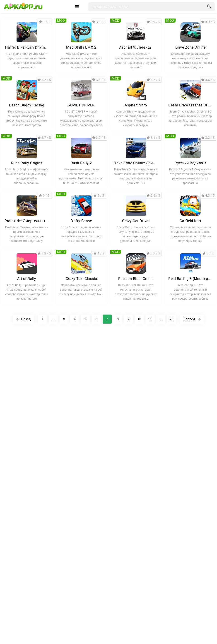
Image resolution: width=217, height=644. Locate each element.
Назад (23, 319)
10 (139, 319)
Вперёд (192, 319)
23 (172, 319)
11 (150, 319)
